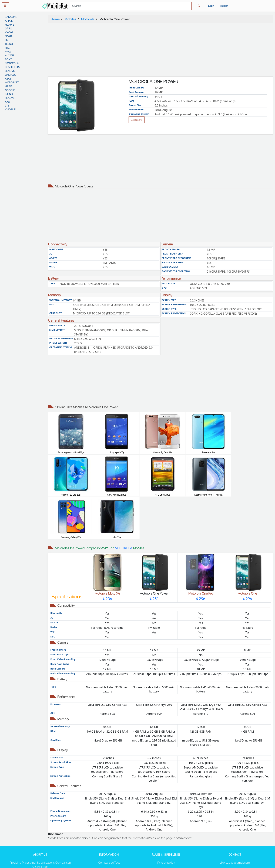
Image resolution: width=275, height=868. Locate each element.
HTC (7, 48)
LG (6, 40)
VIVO (8, 52)
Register (223, 6)
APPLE (9, 21)
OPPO (8, 29)
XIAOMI (9, 32)
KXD (7, 102)
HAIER (8, 86)
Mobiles (70, 19)
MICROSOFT (12, 83)
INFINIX (9, 94)
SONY (8, 59)
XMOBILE (10, 109)
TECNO (9, 44)
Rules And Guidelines (166, 826)
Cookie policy (166, 847)
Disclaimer (166, 833)
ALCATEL (10, 56)
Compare (137, 120)
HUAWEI (10, 25)
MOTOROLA (12, 63)
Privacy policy (166, 819)
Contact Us (166, 840)
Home (55, 19)
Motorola (88, 19)
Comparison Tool (109, 819)
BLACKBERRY (12, 67)
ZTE (7, 106)
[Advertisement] (153, 51)
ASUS (8, 79)
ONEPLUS (11, 75)
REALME (10, 98)
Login (211, 6)
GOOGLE (10, 90)
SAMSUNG (11, 17)
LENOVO (10, 71)
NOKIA (9, 36)
